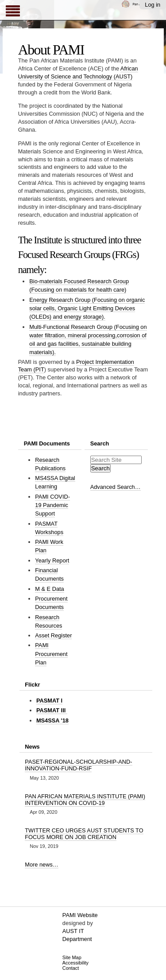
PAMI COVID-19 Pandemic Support (52, 505)
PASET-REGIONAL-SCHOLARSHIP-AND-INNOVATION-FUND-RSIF (78, 765)
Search (100, 443)
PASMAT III (52, 710)
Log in (152, 5)
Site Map (72, 957)
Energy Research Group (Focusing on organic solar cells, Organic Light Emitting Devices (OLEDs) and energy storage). (87, 308)
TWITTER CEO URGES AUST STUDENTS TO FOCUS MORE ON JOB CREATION (84, 834)
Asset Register (53, 635)
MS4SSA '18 (52, 720)
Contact (71, 968)
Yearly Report (52, 560)
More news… (41, 865)
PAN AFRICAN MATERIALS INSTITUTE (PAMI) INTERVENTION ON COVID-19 (85, 800)
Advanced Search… (116, 487)
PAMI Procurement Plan (51, 654)
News (32, 747)
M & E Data (49, 589)
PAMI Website (80, 915)
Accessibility (75, 963)
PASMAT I (49, 701)
